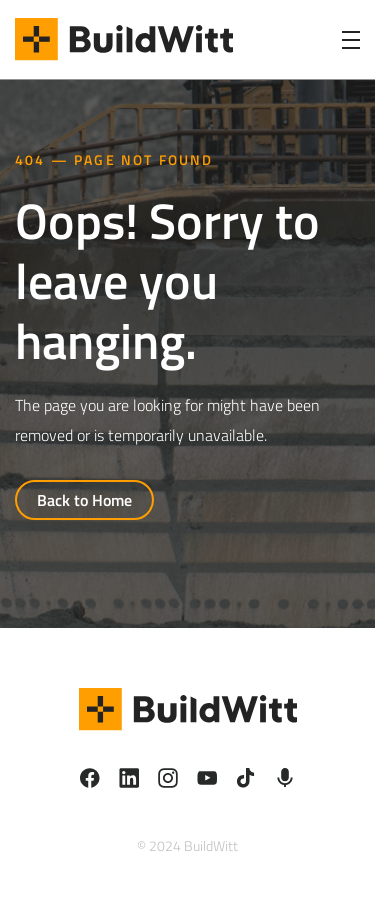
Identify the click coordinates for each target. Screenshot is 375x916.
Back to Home (84, 500)
